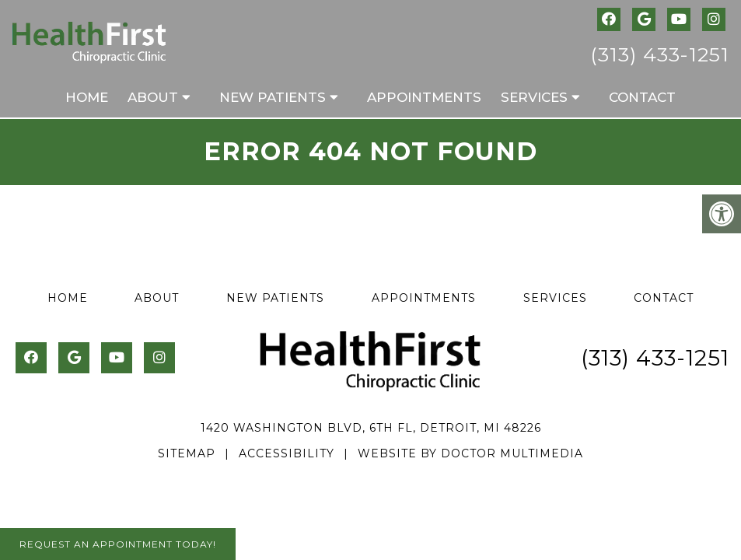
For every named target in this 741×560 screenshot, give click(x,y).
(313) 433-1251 (660, 54)
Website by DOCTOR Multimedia (470, 453)
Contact (642, 97)
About (153, 97)
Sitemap (187, 453)
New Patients (273, 97)
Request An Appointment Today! (118, 544)
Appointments (424, 97)
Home (87, 97)
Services (534, 97)
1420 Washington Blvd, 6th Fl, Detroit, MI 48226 (371, 428)
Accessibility (287, 453)
